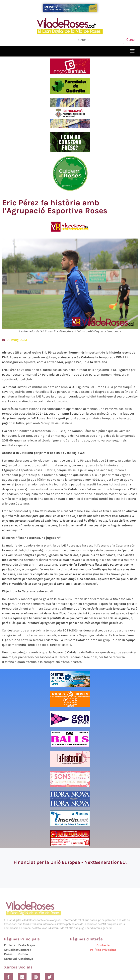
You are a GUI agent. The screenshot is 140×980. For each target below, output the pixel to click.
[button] (132, 51)
